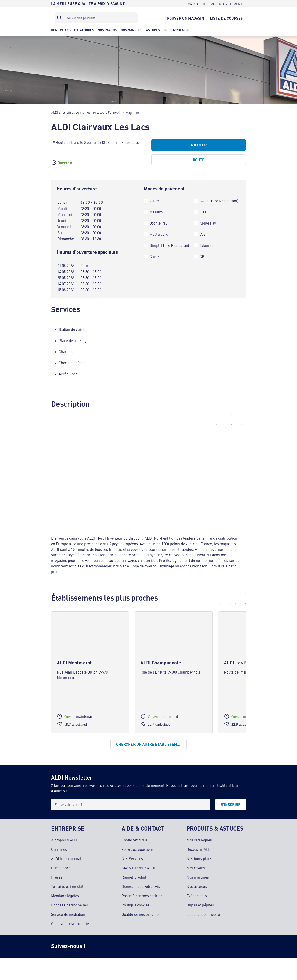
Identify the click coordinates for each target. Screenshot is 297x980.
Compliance (61, 868)
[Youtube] (152, 947)
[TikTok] (134, 947)
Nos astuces (197, 886)
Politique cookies (136, 905)
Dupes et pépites (200, 905)
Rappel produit (134, 877)
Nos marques (198, 877)
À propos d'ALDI (65, 840)
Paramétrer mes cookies (142, 896)
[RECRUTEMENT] (231, 4)
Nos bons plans (199, 858)
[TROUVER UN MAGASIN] (184, 18)
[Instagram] (97, 947)
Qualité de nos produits (141, 914)
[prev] (226, 598)
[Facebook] (115, 947)
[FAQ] (212, 4)
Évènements (197, 896)
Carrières (59, 849)
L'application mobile (203, 914)
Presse (57, 877)
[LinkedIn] (171, 947)
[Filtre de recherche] (96, 18)
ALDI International (66, 858)
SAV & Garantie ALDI (139, 868)
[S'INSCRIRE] (231, 805)
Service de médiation (68, 914)
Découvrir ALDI (199, 849)
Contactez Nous (134, 840)
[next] (240, 598)
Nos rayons (196, 868)
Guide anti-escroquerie (70, 923)
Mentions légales (65, 896)
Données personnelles (69, 905)
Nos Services (132, 858)
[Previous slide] (222, 419)
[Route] (199, 160)
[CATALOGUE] (197, 4)
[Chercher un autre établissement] (148, 744)
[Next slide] (237, 419)
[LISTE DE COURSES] (226, 18)
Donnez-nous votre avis (141, 886)
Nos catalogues (199, 840)
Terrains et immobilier (69, 886)
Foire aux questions (138, 849)
